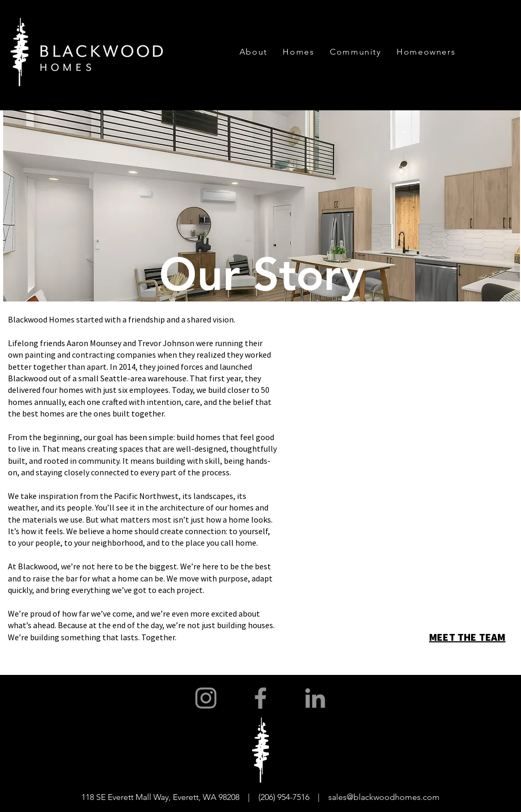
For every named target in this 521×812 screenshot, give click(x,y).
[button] (253, 52)
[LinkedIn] (315, 698)
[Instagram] (206, 698)
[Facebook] (260, 698)
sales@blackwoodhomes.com (384, 797)
